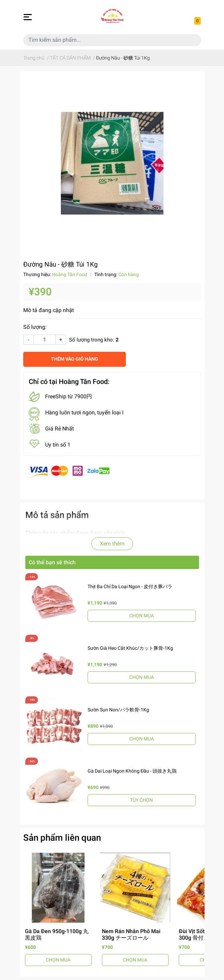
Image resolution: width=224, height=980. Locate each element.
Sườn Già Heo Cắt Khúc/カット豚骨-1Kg (130, 648)
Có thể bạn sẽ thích (52, 562)
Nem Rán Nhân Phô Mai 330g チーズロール (131, 934)
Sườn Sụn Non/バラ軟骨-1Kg (118, 710)
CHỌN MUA (142, 616)
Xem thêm (112, 544)
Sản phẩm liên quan (62, 838)
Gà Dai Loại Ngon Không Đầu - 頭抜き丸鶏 (132, 771)
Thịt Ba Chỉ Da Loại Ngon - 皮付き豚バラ (130, 586)
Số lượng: (35, 327)
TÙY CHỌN (141, 800)
